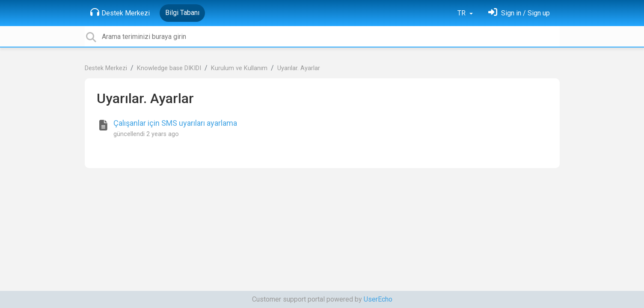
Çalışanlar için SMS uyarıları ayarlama (175, 123)
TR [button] (462, 13)
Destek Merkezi (120, 12)
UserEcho (378, 299)
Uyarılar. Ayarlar (299, 68)
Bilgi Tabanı (182, 13)
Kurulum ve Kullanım (239, 68)
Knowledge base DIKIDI (169, 68)
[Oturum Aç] (519, 13)
